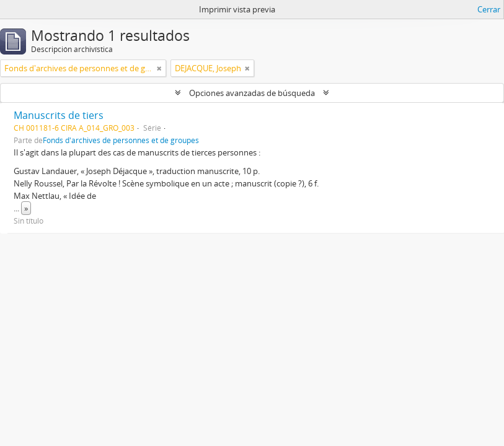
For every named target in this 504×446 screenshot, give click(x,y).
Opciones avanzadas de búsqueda (252, 93)
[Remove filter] (159, 68)
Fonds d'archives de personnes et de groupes (121, 140)
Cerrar (489, 9)
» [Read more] (26, 208)
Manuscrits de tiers (59, 115)
